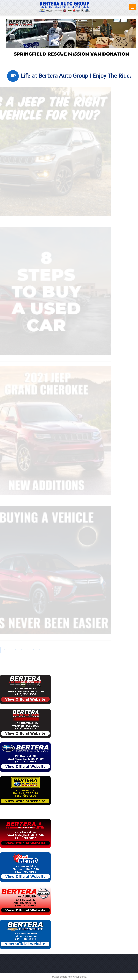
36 (29, 650)
